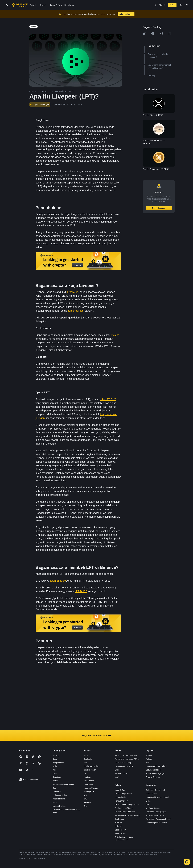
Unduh (55, 802)
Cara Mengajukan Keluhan (157, 823)
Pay (85, 763)
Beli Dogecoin (120, 830)
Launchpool (88, 784)
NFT (85, 795)
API (147, 805)
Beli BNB (118, 823)
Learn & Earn (120, 790)
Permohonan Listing (123, 763)
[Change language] (181, 5)
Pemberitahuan (59, 799)
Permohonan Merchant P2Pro (127, 759)
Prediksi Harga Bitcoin (124, 808)
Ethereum (73, 292)
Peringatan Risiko (60, 795)
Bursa (86, 755)
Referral (149, 759)
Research (88, 802)
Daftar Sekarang (159, 208)
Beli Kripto (88, 759)
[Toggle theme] (187, 5)
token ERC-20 (108, 399)
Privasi (55, 781)
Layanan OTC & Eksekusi (156, 766)
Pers (54, 770)
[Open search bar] (154, 5)
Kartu (86, 773)
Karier (55, 759)
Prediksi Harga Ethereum (125, 812)
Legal (55, 773)
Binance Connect (122, 773)
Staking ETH (89, 792)
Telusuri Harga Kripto (123, 794)
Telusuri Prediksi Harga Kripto (127, 805)
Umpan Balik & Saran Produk (158, 797)
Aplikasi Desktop (59, 806)
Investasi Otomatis (91, 788)
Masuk (162, 5)
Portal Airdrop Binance (155, 815)
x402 (117, 777)
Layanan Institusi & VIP (124, 766)
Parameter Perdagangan (156, 812)
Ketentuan (57, 777)
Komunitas (57, 792)
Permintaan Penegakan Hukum (158, 819)
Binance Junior (90, 770)
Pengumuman (58, 763)
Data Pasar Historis (154, 770)
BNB (148, 763)
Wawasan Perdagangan (155, 773)
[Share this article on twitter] (144, 34)
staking (115, 335)
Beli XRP (118, 826)
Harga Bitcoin (120, 797)
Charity (87, 806)
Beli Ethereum (120, 833)
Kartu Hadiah (89, 781)
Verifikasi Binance (153, 808)
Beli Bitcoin (119, 819)
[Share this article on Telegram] (161, 34)
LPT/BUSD (81, 591)
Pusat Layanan (152, 794)
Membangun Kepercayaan (63, 784)
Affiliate (149, 755)
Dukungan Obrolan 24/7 (155, 790)
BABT (86, 799)
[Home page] (20, 5)
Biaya (148, 801)
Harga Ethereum (121, 801)
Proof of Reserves (153, 777)
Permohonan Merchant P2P (126, 755)
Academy (87, 777)
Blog (54, 788)
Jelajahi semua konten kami (96, 735)
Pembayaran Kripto (91, 766)
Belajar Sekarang (126, 14)
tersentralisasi (76, 311)
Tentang (56, 755)
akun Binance (58, 581)
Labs (117, 770)
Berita (55, 766)
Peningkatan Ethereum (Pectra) (127, 815)
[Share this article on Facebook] (153, 34)
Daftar (172, 5)
